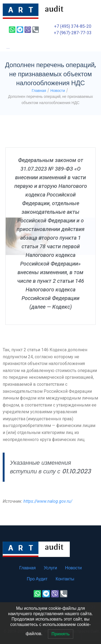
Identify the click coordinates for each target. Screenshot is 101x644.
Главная (39, 91)
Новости (58, 91)
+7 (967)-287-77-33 (73, 33)
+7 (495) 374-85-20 (73, 26)
